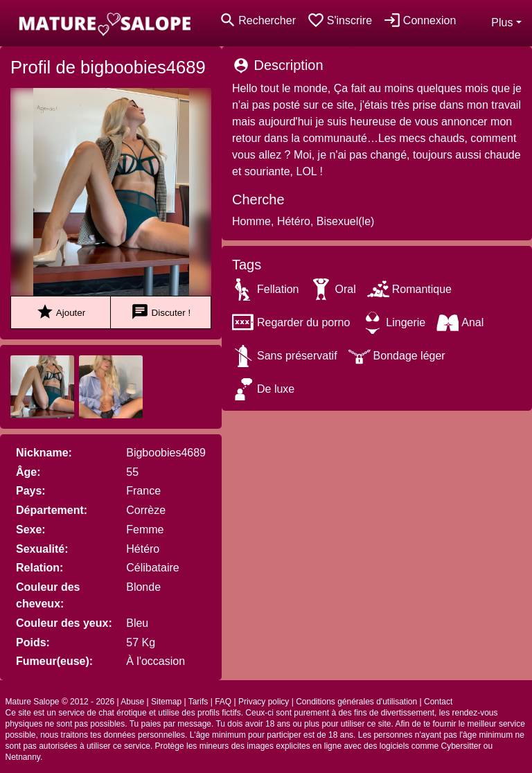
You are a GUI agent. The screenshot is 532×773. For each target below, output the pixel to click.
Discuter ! (161, 312)
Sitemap (166, 702)
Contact (438, 702)
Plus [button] (502, 23)
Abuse (132, 702)
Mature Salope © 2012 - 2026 (60, 702)
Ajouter (61, 312)
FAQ (223, 702)
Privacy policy (264, 702)
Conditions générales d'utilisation (356, 702)
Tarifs (198, 702)
